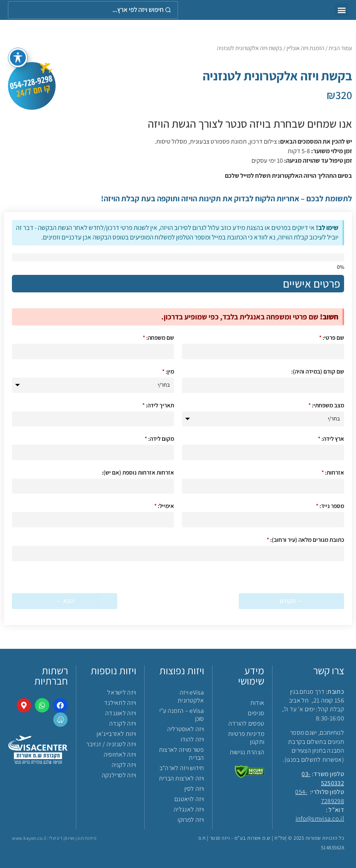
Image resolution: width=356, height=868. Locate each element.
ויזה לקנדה (123, 723)
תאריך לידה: (158, 405)
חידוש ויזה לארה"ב (182, 768)
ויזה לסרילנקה (119, 775)
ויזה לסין (194, 789)
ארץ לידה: (331, 439)
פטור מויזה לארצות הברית (182, 754)
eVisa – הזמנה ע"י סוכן (182, 715)
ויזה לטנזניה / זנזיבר (111, 744)
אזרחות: (333, 472)
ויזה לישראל (122, 692)
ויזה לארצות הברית (182, 778)
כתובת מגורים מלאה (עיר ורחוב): (305, 540)
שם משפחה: (158, 338)
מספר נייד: (330, 506)
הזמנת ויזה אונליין (305, 48)
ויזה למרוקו (191, 820)
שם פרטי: (332, 338)
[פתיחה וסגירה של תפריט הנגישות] (18, 56)
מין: (168, 371)
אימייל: (164, 506)
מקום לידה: (159, 439)
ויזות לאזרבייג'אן (116, 734)
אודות (257, 703)
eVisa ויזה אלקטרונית (191, 696)
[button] (341, 10)
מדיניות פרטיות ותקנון (246, 738)
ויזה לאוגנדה (121, 713)
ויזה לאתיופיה (120, 754)
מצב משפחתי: (326, 405)
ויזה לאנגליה (189, 809)
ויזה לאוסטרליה (186, 729)
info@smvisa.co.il (320, 818)
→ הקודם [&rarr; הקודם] (291, 601)
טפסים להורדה (247, 723)
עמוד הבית (340, 48)
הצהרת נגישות (247, 752)
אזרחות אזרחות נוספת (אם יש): (138, 472)
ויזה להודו (193, 739)
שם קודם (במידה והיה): (318, 371)
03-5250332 (323, 778)
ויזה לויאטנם (189, 799)
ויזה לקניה (124, 765)
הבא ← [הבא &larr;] (65, 601)
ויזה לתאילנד (120, 703)
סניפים (256, 713)
